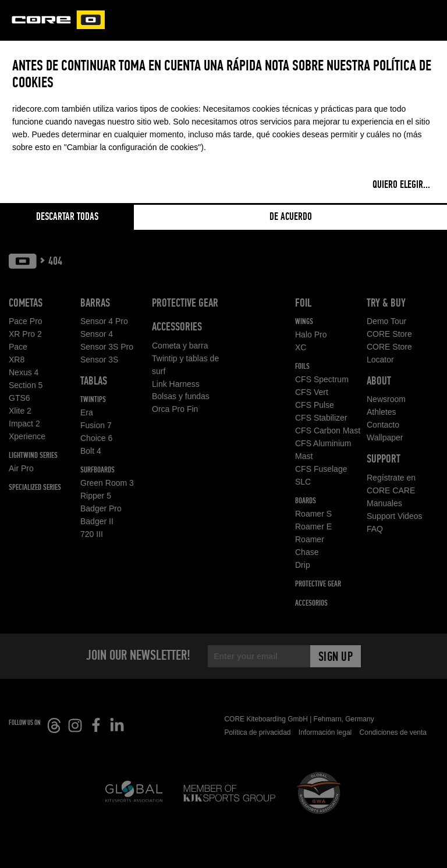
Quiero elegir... (401, 185)
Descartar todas (67, 217)
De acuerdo (291, 217)
